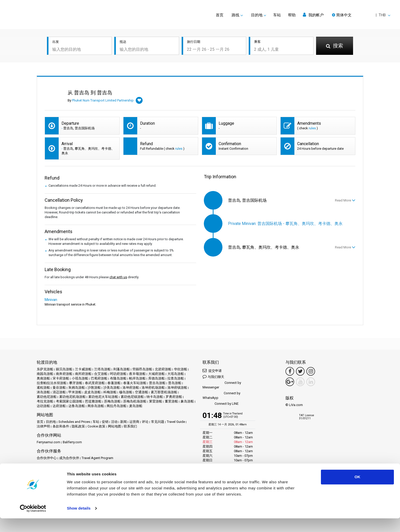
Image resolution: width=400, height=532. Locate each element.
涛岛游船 (43, 392)
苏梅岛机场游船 (135, 401)
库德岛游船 (157, 378)
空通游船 (142, 392)
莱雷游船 (156, 401)
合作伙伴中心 (47, 458)
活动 (114, 422)
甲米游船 (75, 392)
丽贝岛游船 (64, 369)
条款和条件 (61, 426)
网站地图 (115, 426)
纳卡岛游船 (155, 397)
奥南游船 (43, 378)
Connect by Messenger (222, 385)
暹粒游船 (43, 388)
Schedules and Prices (74, 422)
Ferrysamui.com (48, 442)
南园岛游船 (45, 374)
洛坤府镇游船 (177, 388)
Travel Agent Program (97, 458)
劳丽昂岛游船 (142, 369)
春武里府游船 (95, 383)
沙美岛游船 (112, 388)
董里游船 (171, 401)
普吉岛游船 (157, 383)
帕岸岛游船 (137, 378)
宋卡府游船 (61, 378)
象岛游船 (187, 401)
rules (312, 128)
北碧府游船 (163, 369)
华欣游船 (181, 369)
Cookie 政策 (96, 426)
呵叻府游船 (118, 374)
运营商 (134, 422)
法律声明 (43, 426)
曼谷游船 (59, 388)
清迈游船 (59, 392)
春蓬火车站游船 (135, 383)
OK (358, 491)
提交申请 (212, 370)
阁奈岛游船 (96, 406)
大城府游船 (157, 374)
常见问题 (158, 422)
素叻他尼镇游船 (132, 397)
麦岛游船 (136, 406)
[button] (361, 15)
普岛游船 (175, 383)
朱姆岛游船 (77, 388)
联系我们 (130, 426)
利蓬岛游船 (122, 369)
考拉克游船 (45, 401)
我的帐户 (313, 15)
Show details (79, 522)
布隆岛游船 (118, 378)
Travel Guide (176, 422)
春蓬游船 (114, 383)
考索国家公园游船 (69, 401)
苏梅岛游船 (112, 401)
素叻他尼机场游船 (72, 397)
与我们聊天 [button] (213, 377)
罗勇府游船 (174, 397)
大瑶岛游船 (176, 374)
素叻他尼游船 (47, 397)
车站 (277, 15)
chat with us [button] (118, 277)
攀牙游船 (76, 383)
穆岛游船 (126, 392)
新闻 (123, 422)
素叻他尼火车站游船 (103, 397)
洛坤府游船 (131, 388)
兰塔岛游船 (102, 369)
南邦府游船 (83, 374)
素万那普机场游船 (164, 392)
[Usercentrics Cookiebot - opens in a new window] (33, 522)
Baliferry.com (72, 442)
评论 (145, 422)
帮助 (292, 15)
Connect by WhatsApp (221, 395)
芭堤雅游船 (93, 401)
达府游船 (59, 406)
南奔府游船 (64, 374)
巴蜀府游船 (99, 378)
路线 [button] (235, 15)
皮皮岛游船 (92, 392)
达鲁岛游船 (77, 406)
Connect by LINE (221, 404)
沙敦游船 (94, 388)
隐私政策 (78, 426)
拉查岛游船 (176, 378)
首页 (220, 15)
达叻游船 (43, 406)
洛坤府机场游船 (153, 388)
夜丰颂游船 (137, 374)
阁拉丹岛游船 (117, 406)
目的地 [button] (257, 15)
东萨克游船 (45, 369)
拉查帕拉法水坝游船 (52, 383)
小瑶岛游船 (80, 378)
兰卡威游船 (83, 369)
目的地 (51, 422)
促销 (105, 422)
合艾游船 (101, 374)
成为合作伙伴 (69, 458)
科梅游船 (110, 392)
